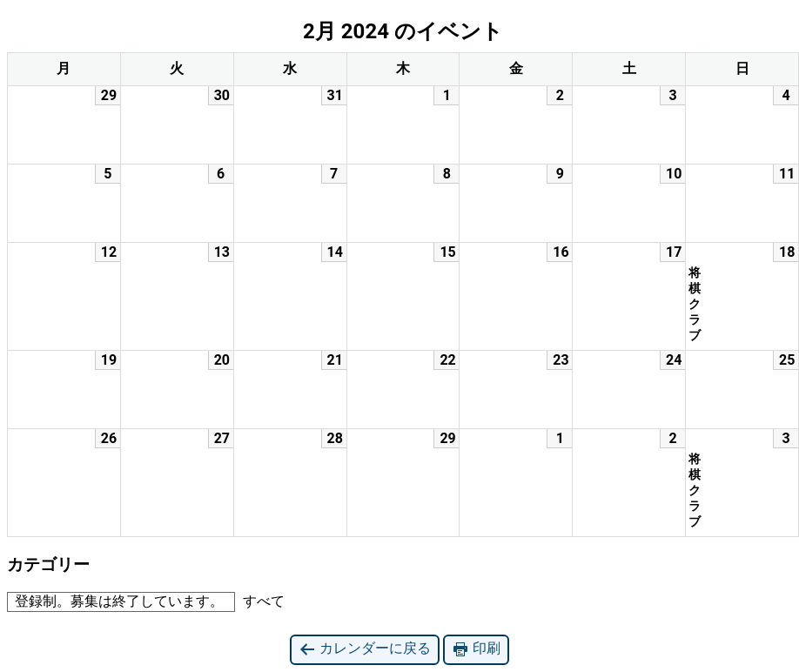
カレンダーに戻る (365, 649)
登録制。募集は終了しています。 (116, 601)
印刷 (476, 649)
